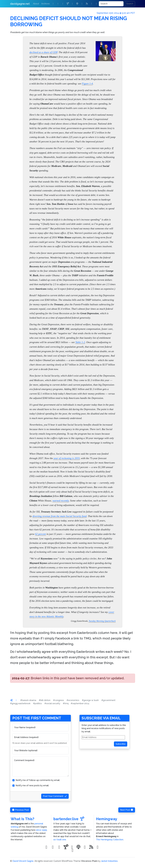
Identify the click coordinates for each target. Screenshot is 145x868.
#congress (58, 700)
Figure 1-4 (87, 84)
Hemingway (107, 819)
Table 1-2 (80, 342)
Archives (45, 4)
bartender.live (69, 819)
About (36, 4)
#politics (37, 703)
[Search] (111, 4)
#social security (52, 703)
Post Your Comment (55, 796)
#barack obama (28, 700)
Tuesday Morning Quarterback (102, 621)
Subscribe (121, 744)
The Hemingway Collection (110, 840)
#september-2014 (80, 703)
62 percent (40, 534)
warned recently (61, 501)
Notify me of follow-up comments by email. (38, 780)
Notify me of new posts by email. (32, 785)
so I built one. (60, 840)
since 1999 (41, 830)
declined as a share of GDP (43, 52)
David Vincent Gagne (23, 861)
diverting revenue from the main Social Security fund (59, 516)
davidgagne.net (20, 4)
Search (130, 4)
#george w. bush (90, 700)
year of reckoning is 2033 (67, 458)
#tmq (66, 703)
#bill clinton (45, 700)
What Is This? (22, 819)
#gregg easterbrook (20, 703)
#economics (73, 700)
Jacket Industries (109, 861)
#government (108, 700)
